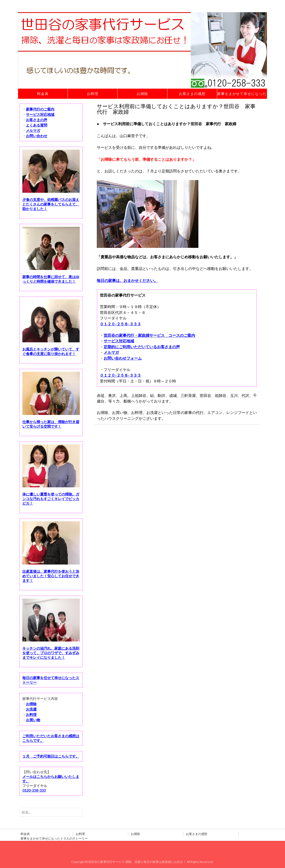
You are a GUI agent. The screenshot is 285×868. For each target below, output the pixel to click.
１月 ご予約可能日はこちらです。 (51, 756)
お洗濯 (31, 709)
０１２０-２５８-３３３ (120, 324)
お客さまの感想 (192, 94)
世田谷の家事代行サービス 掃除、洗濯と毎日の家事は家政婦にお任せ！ (137, 862)
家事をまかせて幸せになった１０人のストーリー (242, 94)
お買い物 (33, 720)
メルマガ (111, 352)
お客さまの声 (37, 120)
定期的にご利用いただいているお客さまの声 (142, 347)
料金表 (43, 94)
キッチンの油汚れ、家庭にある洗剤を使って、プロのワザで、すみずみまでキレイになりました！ (51, 653)
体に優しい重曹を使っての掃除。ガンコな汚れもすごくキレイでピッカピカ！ (51, 499)
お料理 (93, 94)
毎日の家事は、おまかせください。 (127, 280)
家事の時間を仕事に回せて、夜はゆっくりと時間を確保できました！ (51, 279)
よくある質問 (37, 125)
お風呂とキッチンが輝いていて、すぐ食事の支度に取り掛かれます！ (51, 351)
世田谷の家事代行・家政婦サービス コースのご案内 (149, 335)
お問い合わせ (37, 136)
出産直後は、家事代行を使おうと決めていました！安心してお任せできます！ (51, 576)
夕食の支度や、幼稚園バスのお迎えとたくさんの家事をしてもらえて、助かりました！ (51, 204)
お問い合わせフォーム (123, 358)
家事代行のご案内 (40, 109)
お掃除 (142, 94)
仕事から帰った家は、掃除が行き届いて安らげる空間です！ (51, 424)
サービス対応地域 (119, 341)
